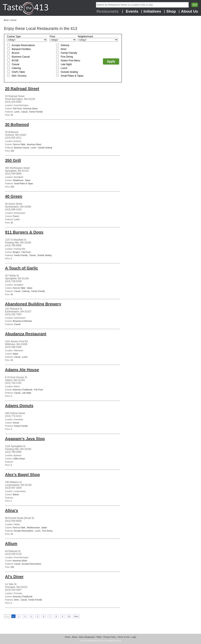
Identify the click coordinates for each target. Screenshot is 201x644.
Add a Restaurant (87, 637)
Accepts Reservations (23, 45)
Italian (28, 180)
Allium (11, 544)
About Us (190, 11)
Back (6, 20)
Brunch (16, 53)
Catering (16, 68)
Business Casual (21, 57)
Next (76, 616)
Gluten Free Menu (71, 61)
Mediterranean (33, 528)
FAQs (99, 637)
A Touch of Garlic (21, 268)
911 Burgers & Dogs (24, 232)
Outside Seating (69, 72)
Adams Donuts (19, 406)
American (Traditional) (22, 390)
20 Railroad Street (22, 89)
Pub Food (17, 109)
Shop (171, 11)
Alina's (12, 510)
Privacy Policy (110, 637)
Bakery (16, 495)
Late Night (66, 64)
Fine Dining (67, 57)
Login (134, 637)
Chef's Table (18, 72)
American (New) (30, 109)
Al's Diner (14, 577)
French (16, 216)
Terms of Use (124, 637)
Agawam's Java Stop (25, 439)
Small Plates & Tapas (72, 76)
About (75, 637)
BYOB (15, 61)
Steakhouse (18, 180)
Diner (64, 49)
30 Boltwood (17, 125)
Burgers (16, 252)
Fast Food (26, 252)
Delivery (65, 45)
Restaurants (108, 11)
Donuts (16, 423)
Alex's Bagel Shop (22, 475)
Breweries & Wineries (22, 321)
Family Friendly (69, 53)
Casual (16, 64)
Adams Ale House (22, 370)
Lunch (64, 68)
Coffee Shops (19, 459)
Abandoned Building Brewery (33, 304)
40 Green (14, 196)
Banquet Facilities (21, 49)
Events (132, 11)
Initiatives (152, 11)
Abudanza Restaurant (26, 334)
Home (13, 20)
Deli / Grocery (19, 76)
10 (69, 616)
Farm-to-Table (19, 144)
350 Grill (13, 160)
